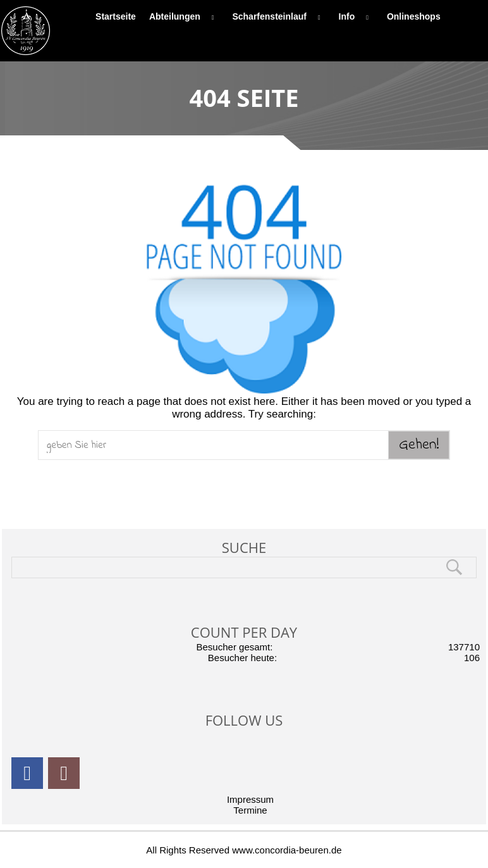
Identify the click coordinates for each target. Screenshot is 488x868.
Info (356, 16)
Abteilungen (184, 16)
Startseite (116, 16)
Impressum (250, 799)
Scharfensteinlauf (278, 16)
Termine (250, 810)
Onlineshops (414, 16)
